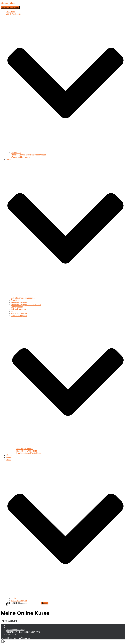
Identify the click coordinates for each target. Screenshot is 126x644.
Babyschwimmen (18, 309)
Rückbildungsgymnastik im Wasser (26, 305)
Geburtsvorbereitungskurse (23, 298)
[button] (65, 150)
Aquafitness (16, 300)
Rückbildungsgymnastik (21, 302)
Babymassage (17, 307)
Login (13, 598)
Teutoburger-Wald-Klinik (26, 451)
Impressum (11, 634)
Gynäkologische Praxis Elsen (28, 453)
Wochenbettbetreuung (20, 157)
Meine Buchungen (19, 313)
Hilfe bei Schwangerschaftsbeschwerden (29, 155)
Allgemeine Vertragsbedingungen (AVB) (23, 632)
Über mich (10, 12)
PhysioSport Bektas (24, 449)
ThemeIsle (26, 638)
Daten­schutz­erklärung (16, 630)
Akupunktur (16, 153)
